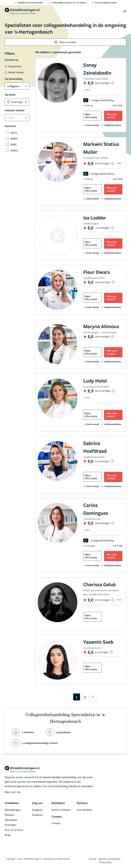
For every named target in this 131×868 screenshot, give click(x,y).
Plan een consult (112, 116)
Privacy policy (105, 862)
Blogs (8, 835)
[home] (22, 11)
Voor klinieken (84, 810)
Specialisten (11, 820)
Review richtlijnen (61, 810)
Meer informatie (91, 116)
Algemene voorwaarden (109, 859)
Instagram (37, 810)
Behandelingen (13, 810)
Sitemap (92, 859)
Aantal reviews (14, 72)
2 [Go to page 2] (85, 697)
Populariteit (13, 66)
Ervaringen (11, 825)
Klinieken (10, 815)
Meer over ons (13, 792)
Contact (56, 823)
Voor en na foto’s (14, 830)
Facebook (37, 815)
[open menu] (125, 11)
